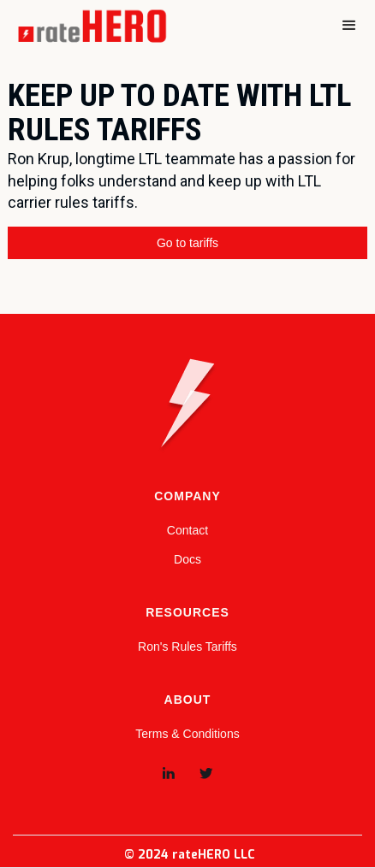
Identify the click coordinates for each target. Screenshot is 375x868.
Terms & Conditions (187, 734)
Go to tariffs (187, 243)
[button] (349, 26)
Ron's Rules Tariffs (187, 647)
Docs (187, 559)
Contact (187, 530)
